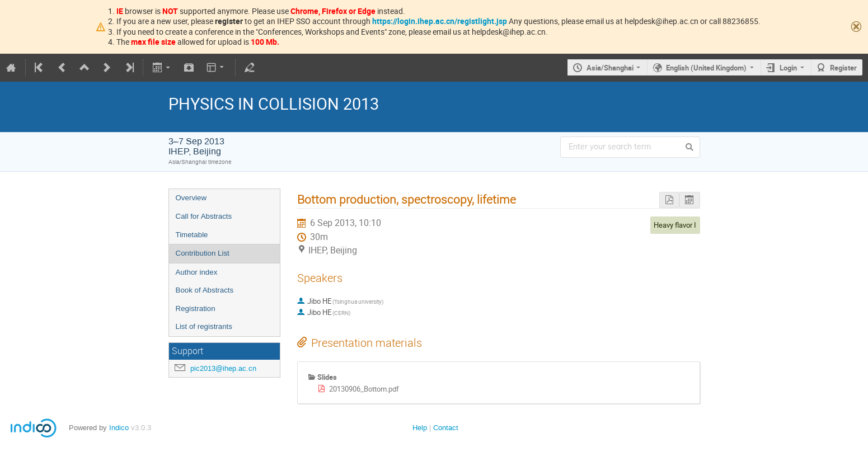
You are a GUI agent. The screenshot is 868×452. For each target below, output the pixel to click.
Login (788, 68)
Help (420, 428)
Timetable (192, 235)
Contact (446, 428)
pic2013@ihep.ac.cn (223, 368)
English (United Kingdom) (706, 68)
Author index (197, 272)
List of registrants (204, 326)
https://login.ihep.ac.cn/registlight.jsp (440, 21)
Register (843, 68)
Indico (119, 428)
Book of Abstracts (205, 290)
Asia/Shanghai (610, 68)
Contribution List (203, 253)
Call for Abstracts (204, 216)
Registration (196, 309)
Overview (191, 198)
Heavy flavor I (675, 225)
